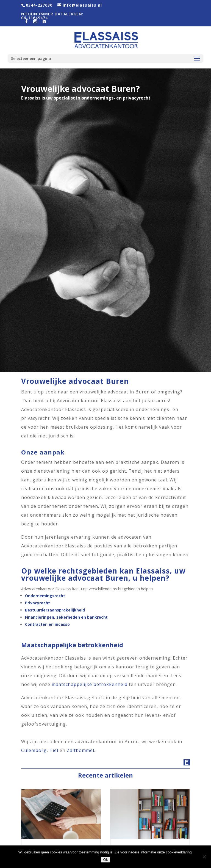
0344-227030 (39, 5)
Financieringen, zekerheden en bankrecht (66, 617)
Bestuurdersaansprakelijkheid (55, 610)
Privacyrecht (38, 603)
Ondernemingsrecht (45, 596)
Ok (105, 860)
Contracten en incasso (47, 624)
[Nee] (204, 857)
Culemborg (34, 750)
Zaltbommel (80, 750)
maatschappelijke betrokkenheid (90, 684)
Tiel (54, 750)
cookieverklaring (179, 852)
